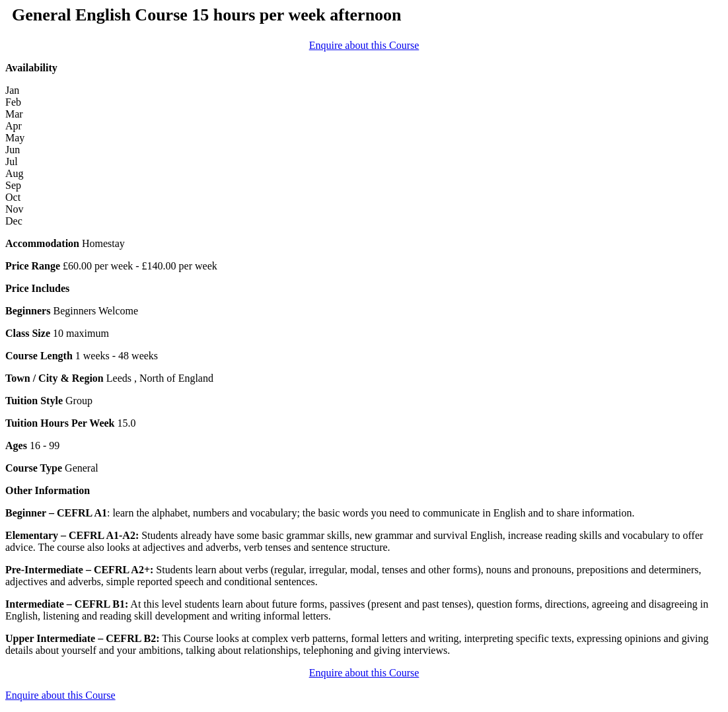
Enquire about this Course (364, 45)
